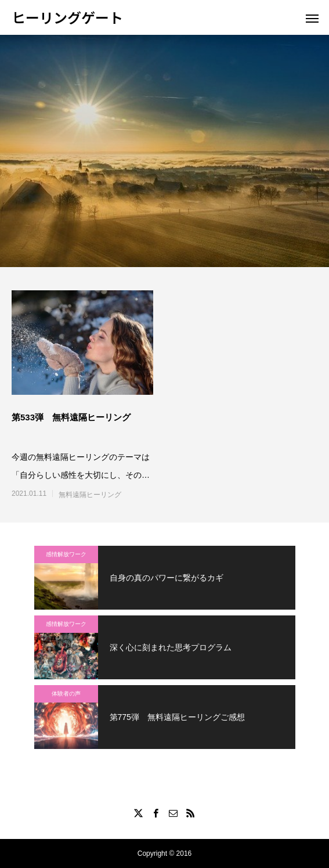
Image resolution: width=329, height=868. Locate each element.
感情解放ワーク (66, 554)
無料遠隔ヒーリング (90, 495)
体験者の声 (66, 694)
